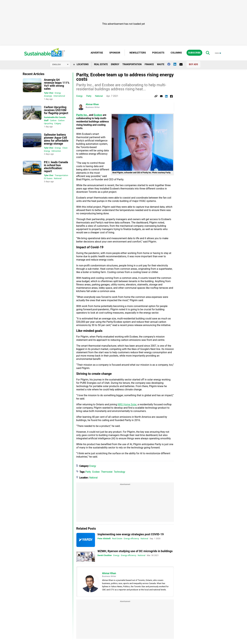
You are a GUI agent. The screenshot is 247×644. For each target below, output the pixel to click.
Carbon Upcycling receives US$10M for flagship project (56, 110)
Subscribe (194, 53)
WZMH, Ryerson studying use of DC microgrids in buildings (135, 551)
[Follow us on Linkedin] (176, 64)
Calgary (58, 123)
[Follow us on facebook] (170, 64)
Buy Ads (193, 64)
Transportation (132, 64)
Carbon (53, 120)
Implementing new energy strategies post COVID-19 (131, 534)
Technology (119, 472)
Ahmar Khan (92, 104)
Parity (89, 96)
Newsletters (138, 53)
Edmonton (56, 151)
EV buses (48, 178)
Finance (149, 64)
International (59, 96)
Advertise (97, 53)
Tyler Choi (49, 93)
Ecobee (98, 115)
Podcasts (158, 53)
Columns (176, 53)
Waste (161, 64)
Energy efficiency (131, 539)
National (58, 178)
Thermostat (107, 472)
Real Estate (101, 64)
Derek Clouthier (105, 555)
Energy (115, 64)
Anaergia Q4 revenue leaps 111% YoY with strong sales (57, 84)
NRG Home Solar (127, 405)
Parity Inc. (82, 115)
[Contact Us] (183, 64)
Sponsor (115, 53)
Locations (81, 64)
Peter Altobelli (104, 539)
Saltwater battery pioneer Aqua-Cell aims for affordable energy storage (56, 139)
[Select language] (60, 65)
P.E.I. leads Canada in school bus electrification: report (56, 167)
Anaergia (48, 96)
